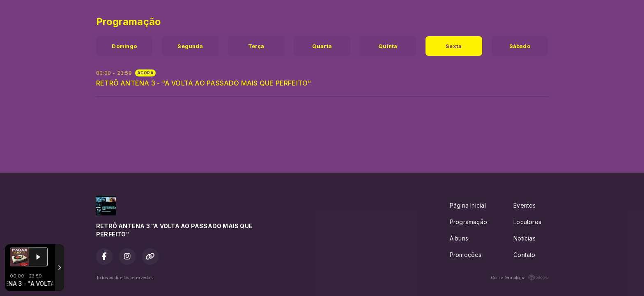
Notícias (524, 238)
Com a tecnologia (519, 277)
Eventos (524, 205)
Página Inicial (468, 205)
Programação (468, 222)
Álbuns (459, 238)
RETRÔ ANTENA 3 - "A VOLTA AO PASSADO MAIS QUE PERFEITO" (204, 83)
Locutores (527, 222)
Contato (524, 255)
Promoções (466, 255)
